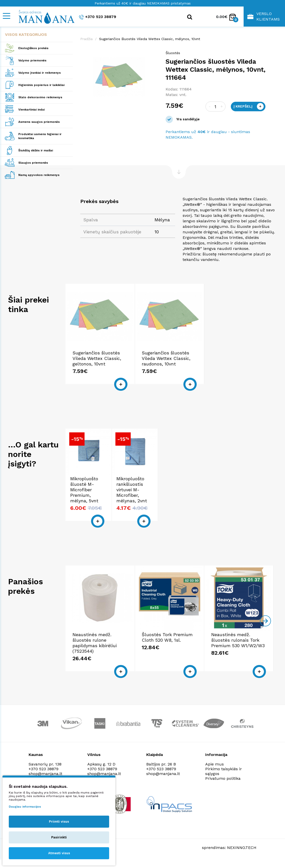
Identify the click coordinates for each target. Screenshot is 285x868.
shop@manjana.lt (45, 774)
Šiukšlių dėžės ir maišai (36, 150)
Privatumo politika (223, 778)
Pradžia (86, 39)
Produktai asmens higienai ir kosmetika (40, 136)
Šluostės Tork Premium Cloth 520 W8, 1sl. (167, 637)
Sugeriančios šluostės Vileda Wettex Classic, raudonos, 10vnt (166, 358)
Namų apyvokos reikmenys (39, 175)
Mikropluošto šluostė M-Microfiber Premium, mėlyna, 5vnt (84, 490)
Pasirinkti (59, 837)
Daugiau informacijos (25, 807)
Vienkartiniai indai (31, 110)
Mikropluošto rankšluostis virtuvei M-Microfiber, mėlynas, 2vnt (132, 490)
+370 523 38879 (98, 17)
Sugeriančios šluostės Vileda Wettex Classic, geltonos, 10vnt (97, 358)
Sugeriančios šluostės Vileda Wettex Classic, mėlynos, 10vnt (150, 39)
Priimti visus (59, 822)
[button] (154, 55)
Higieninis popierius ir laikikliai (41, 85)
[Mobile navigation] (6, 16)
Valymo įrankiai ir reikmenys (40, 73)
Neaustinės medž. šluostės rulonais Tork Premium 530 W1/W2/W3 (238, 640)
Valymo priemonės (32, 60)
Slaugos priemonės (33, 163)
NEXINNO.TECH (242, 848)
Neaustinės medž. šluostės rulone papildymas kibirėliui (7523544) (95, 643)
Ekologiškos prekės (33, 48)
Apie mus (215, 764)
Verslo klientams (264, 16)
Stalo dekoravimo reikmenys (40, 97)
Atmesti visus (59, 853)
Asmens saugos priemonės (39, 122)
